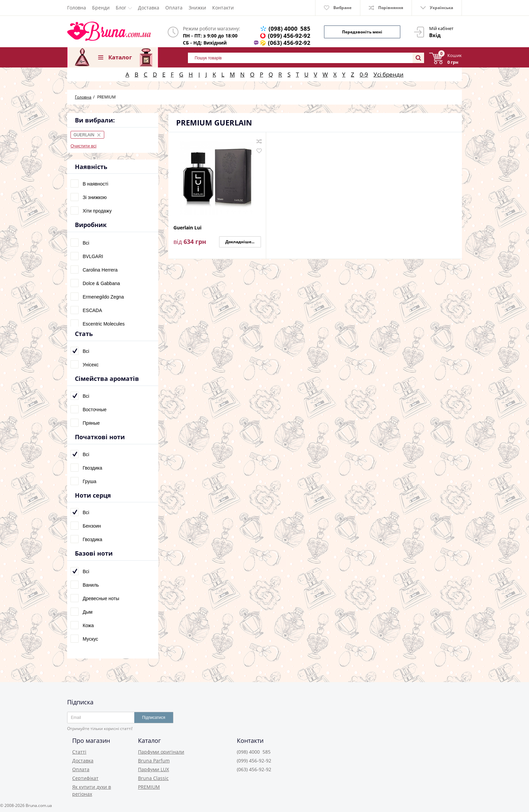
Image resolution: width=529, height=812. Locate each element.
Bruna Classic (153, 778)
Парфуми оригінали (161, 752)
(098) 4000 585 (289, 29)
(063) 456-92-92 (289, 43)
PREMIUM (149, 787)
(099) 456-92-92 (289, 36)
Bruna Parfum (154, 761)
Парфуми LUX (154, 769)
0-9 (364, 74)
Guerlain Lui (187, 228)
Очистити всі (83, 146)
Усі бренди (388, 74)
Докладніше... (240, 242)
